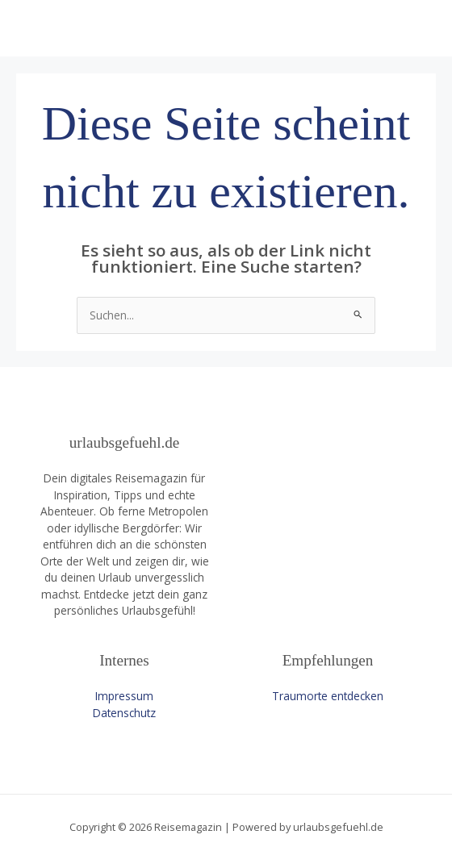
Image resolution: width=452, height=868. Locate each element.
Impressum (124, 696)
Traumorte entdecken (328, 696)
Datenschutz (124, 713)
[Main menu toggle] (420, 29)
